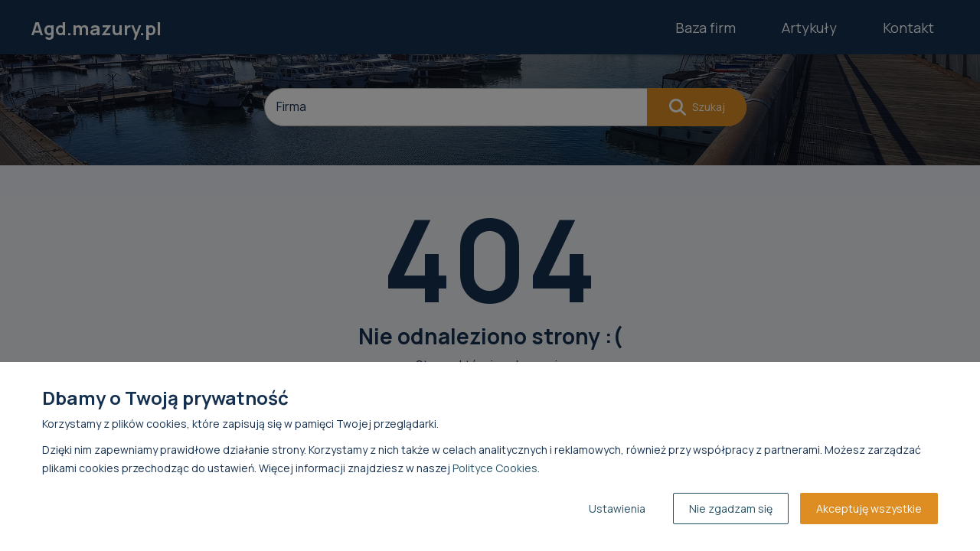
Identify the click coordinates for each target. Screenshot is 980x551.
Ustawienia (617, 509)
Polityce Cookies (495, 468)
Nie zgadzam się (731, 509)
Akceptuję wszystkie (869, 509)
